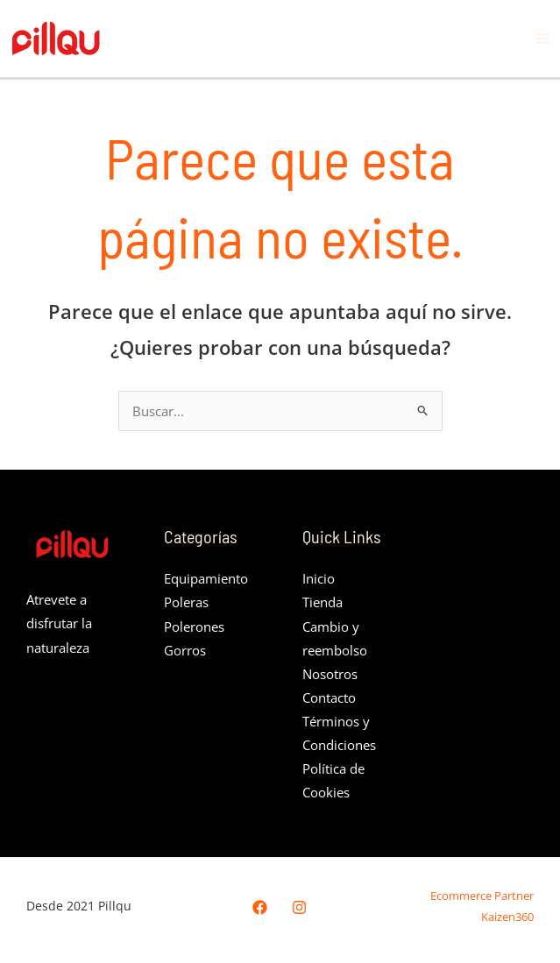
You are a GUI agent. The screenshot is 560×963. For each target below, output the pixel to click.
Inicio (319, 578)
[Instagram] (299, 907)
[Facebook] (260, 907)
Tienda (323, 602)
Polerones (194, 627)
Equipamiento (206, 578)
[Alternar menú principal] (542, 39)
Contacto (329, 697)
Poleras (186, 602)
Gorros (185, 650)
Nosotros (330, 674)
